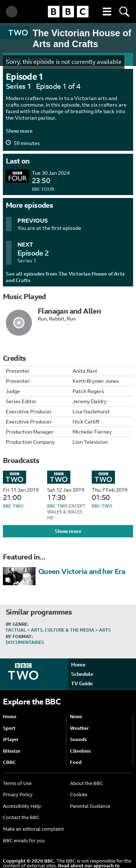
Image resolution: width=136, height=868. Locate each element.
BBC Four (43, 189)
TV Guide (82, 683)
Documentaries (25, 642)
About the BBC (86, 783)
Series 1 (18, 86)
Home (78, 665)
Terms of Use (17, 783)
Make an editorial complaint (33, 829)
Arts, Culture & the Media (63, 630)
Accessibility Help (22, 806)
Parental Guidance (90, 806)
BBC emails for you (24, 841)
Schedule (82, 674)
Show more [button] (19, 131)
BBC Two (13, 506)
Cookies (79, 795)
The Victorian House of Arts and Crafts (82, 38)
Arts (105, 630)
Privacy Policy (18, 795)
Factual (16, 630)
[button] (107, 12)
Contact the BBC (21, 817)
